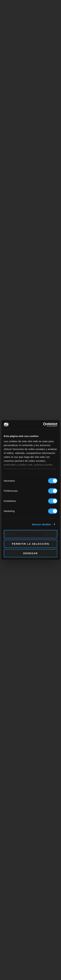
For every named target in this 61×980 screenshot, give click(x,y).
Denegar (30, 553)
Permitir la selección (30, 544)
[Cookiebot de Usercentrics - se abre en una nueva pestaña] (43, 425)
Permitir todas (30, 534)
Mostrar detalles (42, 524)
